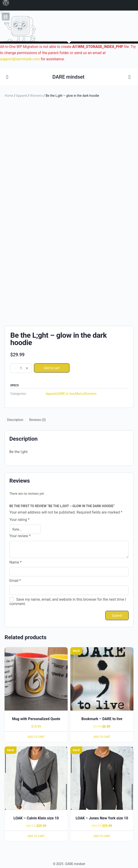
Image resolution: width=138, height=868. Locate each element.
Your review (20, 536)
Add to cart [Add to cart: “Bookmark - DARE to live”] (102, 737)
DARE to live (66, 394)
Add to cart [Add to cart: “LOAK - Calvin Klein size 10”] (36, 836)
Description (15, 420)
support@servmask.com (20, 59)
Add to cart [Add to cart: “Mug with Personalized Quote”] (36, 737)
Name (16, 562)
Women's (36, 96)
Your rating (19, 520)
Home (9, 96)
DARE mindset (68, 77)
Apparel (21, 96)
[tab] (15, 420)
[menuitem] (6, 5)
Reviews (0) (37, 420)
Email (15, 581)
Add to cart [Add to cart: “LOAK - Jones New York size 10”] (102, 836)
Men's (79, 394)
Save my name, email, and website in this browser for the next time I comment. (68, 602)
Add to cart (52, 368)
